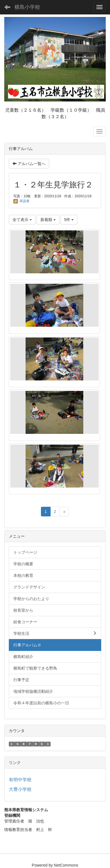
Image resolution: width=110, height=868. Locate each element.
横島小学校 (27, 7)
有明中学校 (20, 780)
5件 (69, 220)
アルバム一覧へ (29, 164)
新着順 (48, 220)
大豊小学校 (20, 789)
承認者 (21, 201)
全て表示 (22, 220)
